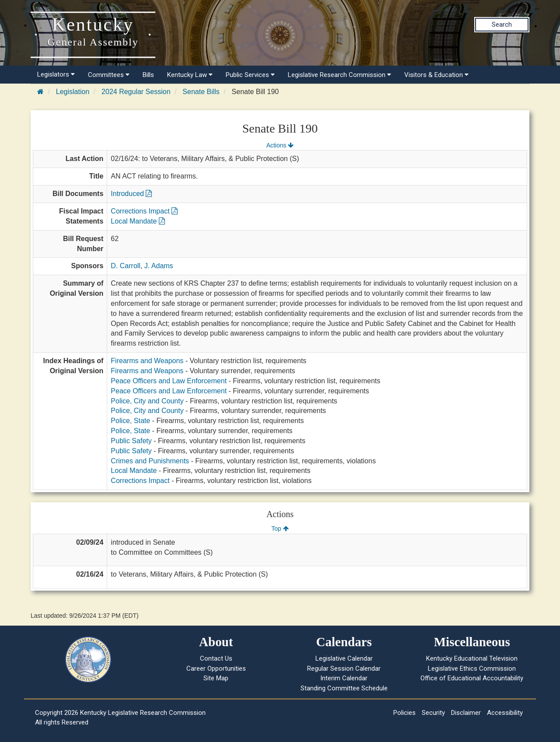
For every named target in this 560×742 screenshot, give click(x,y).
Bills (148, 75)
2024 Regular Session (136, 92)
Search (502, 24)
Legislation (73, 92)
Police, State (130, 421)
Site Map (216, 678)
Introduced (131, 194)
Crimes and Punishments (150, 461)
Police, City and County (147, 401)
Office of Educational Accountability (472, 678)
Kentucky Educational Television (472, 658)
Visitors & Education (436, 75)
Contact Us (216, 658)
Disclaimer (466, 713)
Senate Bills (201, 92)
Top (280, 528)
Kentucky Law (190, 75)
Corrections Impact (144, 211)
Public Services (250, 75)
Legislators (56, 74)
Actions (280, 145)
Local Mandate (138, 221)
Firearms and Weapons (147, 361)
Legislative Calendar (344, 658)
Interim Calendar (344, 678)
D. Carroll (126, 266)
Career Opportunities (216, 668)
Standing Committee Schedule (344, 688)
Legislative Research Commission (339, 75)
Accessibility (505, 713)
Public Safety (131, 441)
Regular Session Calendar (344, 668)
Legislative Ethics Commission (472, 668)
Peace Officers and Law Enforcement (169, 381)
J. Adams (159, 266)
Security (433, 713)
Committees (109, 75)
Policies (404, 713)
